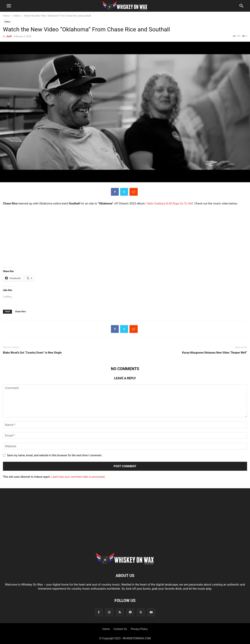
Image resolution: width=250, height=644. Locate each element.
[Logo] (125, 564)
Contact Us (120, 629)
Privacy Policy (139, 629)
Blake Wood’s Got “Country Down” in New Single (32, 353)
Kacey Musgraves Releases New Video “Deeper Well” (215, 353)
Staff (9, 36)
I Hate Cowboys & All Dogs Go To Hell (169, 203)
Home (6, 16)
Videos (17, 16)
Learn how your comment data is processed (78, 477)
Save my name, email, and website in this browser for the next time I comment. (55, 455)
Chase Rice (20, 312)
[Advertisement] (125, 523)
